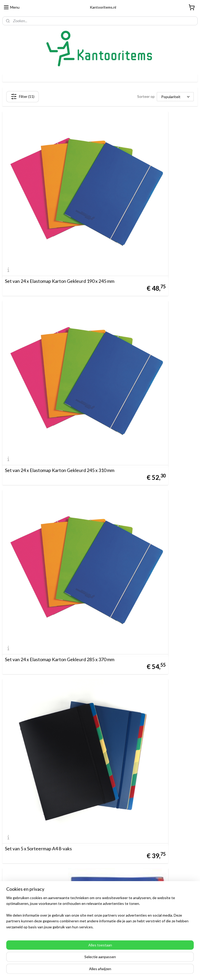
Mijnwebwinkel (153, 970)
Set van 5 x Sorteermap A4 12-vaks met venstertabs (144, 445)
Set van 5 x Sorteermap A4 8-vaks (138, 329)
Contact (9, 877)
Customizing (12, 871)
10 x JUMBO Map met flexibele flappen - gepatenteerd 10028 (46, 563)
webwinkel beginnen (111, 970)
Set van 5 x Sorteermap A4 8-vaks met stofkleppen (43, 445)
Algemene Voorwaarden (22, 854)
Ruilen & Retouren (17, 860)
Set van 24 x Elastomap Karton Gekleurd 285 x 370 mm (50, 326)
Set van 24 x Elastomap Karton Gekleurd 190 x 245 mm (50, 208)
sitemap (83, 970)
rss (93, 970)
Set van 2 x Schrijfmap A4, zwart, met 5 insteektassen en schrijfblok (43, 682)
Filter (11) (23, 97)
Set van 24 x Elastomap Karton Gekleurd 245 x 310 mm (150, 208)
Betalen (9, 848)
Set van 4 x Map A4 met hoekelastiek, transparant (142, 682)
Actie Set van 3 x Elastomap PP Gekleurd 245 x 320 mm (50, 800)
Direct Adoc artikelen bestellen (28, 902)
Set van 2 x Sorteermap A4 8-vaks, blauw (145, 566)
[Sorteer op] (175, 97)
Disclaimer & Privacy (19, 865)
